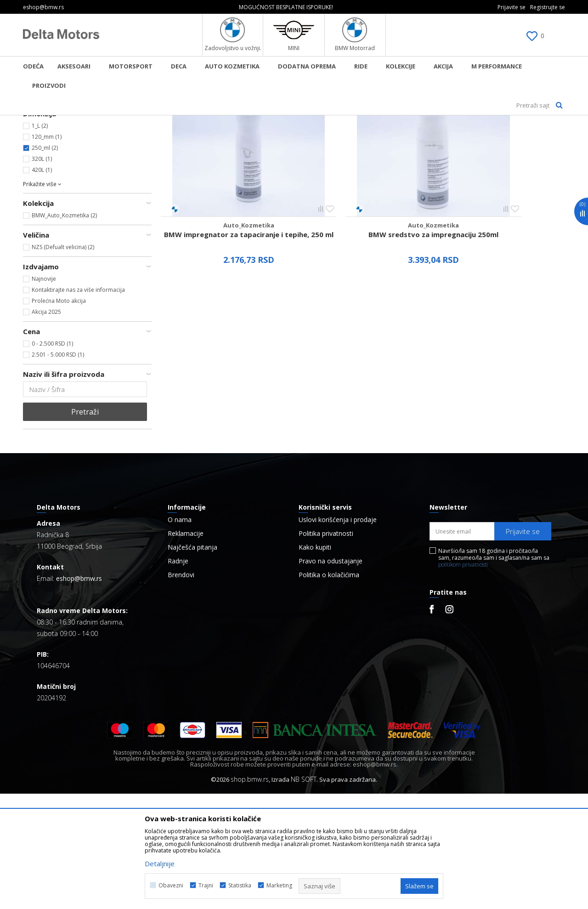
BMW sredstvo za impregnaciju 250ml (363, 307)
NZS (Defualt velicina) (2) (63, 362)
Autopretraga (339, 137)
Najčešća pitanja (192, 663)
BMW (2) (42, 209)
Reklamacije (186, 649)
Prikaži (467, 137)
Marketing (279, 885)
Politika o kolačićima (329, 690)
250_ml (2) (45, 263)
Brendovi (181, 690)
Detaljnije (160, 864)
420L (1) (42, 285)
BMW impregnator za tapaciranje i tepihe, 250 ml (225, 307)
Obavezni (171, 885)
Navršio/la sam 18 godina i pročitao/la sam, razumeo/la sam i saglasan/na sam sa (494, 673)
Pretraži (85, 527)
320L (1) (42, 274)
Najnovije (44, 394)
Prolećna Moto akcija (59, 416)
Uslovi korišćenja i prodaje (338, 635)
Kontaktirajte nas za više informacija (78, 405)
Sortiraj (384, 137)
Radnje (178, 676)
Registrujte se (548, 7)
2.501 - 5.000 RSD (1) (58, 470)
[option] (294, 7)
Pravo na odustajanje (331, 676)
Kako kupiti (315, 663)
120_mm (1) (47, 252)
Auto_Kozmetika (48, 159)
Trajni (206, 885)
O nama (180, 635)
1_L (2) (40, 241)
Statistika (240, 885)
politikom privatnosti (463, 680)
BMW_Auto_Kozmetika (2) (64, 331)
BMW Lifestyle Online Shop (60, 121)
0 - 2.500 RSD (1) (52, 459)
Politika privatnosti (326, 649)
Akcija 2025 (46, 427)
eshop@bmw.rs (79, 694)
